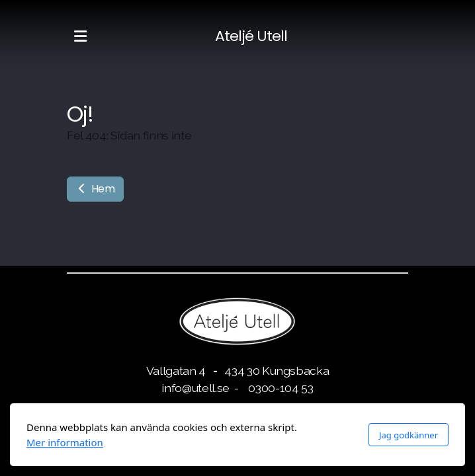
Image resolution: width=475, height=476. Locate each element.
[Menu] (80, 36)
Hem (95, 189)
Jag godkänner (409, 435)
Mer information (65, 442)
